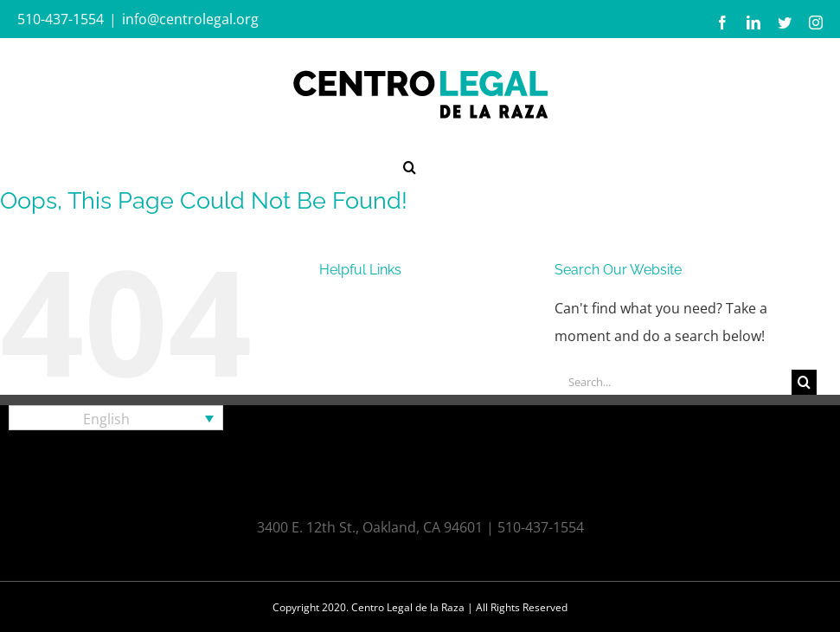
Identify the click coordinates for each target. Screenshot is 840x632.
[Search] (804, 382)
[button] (410, 165)
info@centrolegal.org (190, 19)
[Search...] (673, 382)
